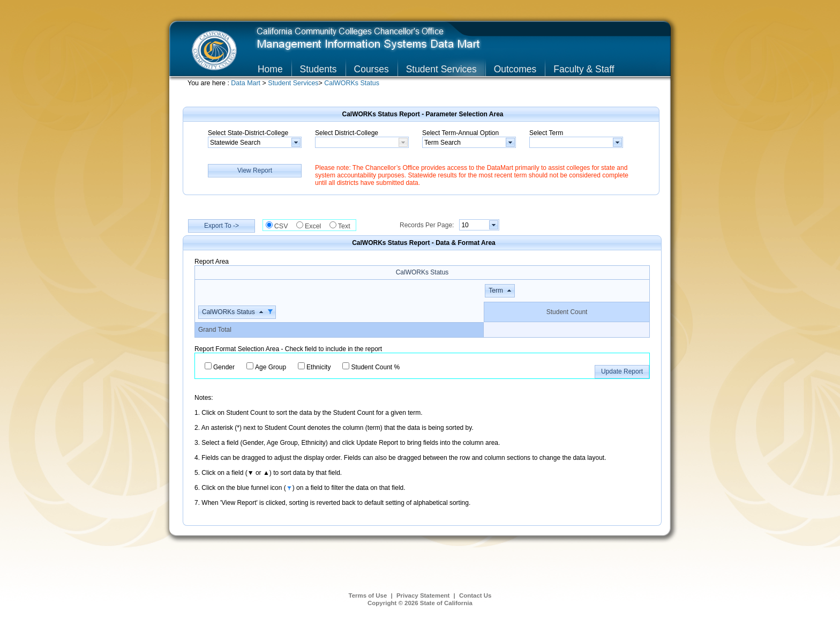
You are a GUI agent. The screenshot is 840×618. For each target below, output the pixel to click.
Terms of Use (368, 595)
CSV (284, 226)
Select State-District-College (248, 133)
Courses (372, 69)
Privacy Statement (423, 595)
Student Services (441, 69)
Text (347, 226)
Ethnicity (318, 367)
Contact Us (475, 595)
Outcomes (515, 69)
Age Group (271, 367)
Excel (316, 226)
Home (270, 69)
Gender (224, 367)
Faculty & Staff (584, 69)
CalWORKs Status (352, 83)
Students (318, 69)
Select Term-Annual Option (460, 133)
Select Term (546, 133)
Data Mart (246, 83)
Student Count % (375, 367)
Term (496, 291)
